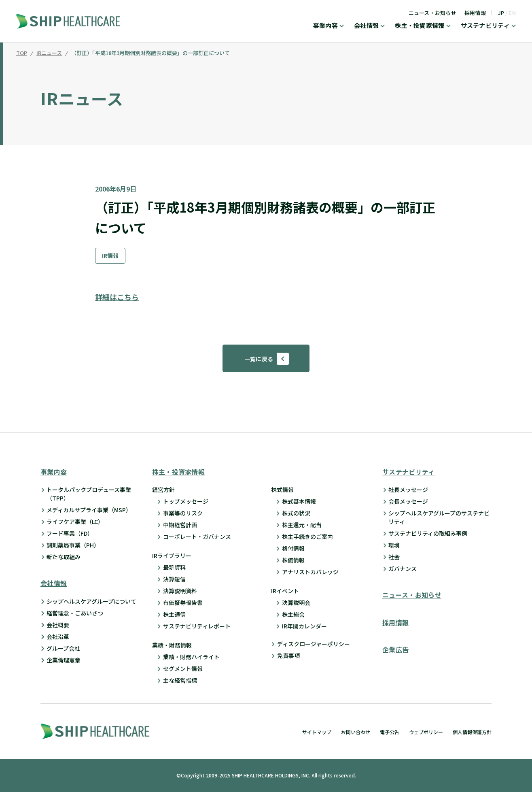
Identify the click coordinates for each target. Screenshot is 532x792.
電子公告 (390, 732)
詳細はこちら (117, 297)
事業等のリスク (183, 513)
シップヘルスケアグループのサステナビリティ (439, 517)
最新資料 (174, 567)
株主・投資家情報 (420, 26)
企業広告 (395, 649)
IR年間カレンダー (304, 626)
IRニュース (49, 53)
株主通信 (174, 614)
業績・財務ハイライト (191, 657)
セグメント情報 (183, 669)
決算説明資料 (180, 591)
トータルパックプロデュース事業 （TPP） (89, 494)
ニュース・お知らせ (432, 13)
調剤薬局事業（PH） (73, 545)
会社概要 (58, 625)
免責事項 (288, 656)
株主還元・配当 (302, 525)
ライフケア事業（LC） (75, 522)
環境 (394, 545)
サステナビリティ (485, 26)
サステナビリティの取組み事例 (428, 533)
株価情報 (293, 560)
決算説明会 (296, 603)
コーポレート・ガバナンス (197, 537)
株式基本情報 (299, 501)
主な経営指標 (180, 680)
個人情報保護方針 (472, 732)
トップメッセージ (186, 501)
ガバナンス (403, 568)
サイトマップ (317, 732)
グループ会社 (63, 648)
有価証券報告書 (183, 603)
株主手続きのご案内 (307, 537)
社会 (394, 557)
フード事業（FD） (70, 533)
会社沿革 (58, 637)
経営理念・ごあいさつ (75, 613)
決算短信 (174, 579)
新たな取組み (64, 557)
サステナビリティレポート (197, 626)
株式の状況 (296, 513)
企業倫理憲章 (64, 660)
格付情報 (293, 548)
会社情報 (366, 26)
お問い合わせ (356, 732)
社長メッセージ (408, 490)
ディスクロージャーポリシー (314, 644)
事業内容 (325, 26)
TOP (22, 53)
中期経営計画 (180, 525)
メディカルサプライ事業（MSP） (89, 510)
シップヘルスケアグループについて (91, 601)
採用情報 (475, 13)
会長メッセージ (408, 501)
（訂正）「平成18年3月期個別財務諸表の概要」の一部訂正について (150, 53)
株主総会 (293, 614)
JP (501, 13)
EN (512, 13)
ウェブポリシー (426, 732)
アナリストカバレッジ (310, 572)
